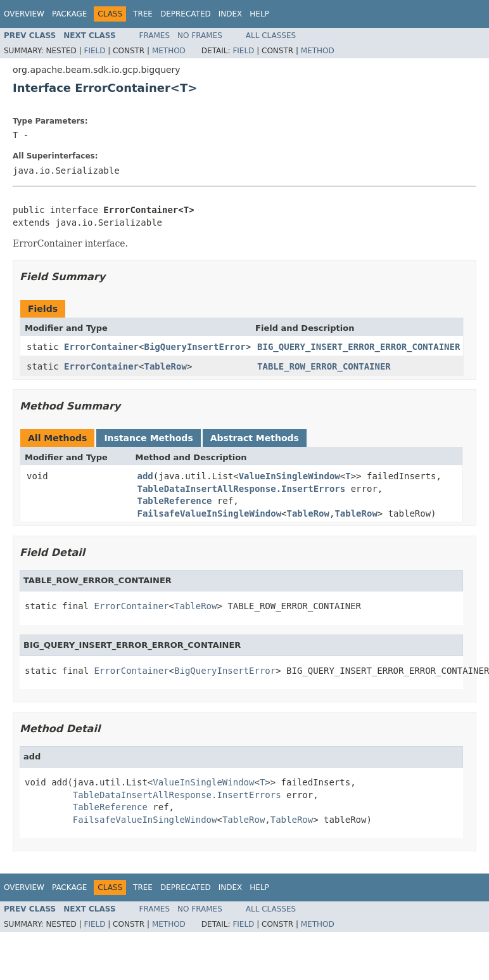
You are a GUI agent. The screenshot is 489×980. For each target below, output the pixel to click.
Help (259, 14)
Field (94, 51)
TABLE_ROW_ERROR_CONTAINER (324, 366)
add (145, 476)
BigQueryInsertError (194, 347)
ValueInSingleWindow (289, 476)
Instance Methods (148, 438)
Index (231, 14)
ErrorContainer (101, 347)
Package (69, 14)
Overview (24, 14)
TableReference (175, 501)
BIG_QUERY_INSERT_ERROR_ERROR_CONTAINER (359, 347)
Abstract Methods (255, 438)
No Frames (200, 35)
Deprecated (186, 14)
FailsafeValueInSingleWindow (210, 513)
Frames (155, 35)
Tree (143, 14)
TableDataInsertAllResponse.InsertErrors (242, 489)
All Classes (271, 35)
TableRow (165, 366)
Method (169, 51)
